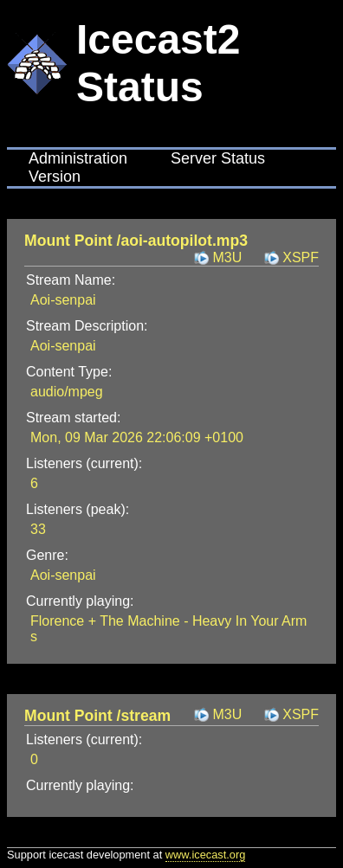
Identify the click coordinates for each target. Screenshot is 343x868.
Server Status (218, 158)
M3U (227, 257)
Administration (78, 158)
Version (55, 177)
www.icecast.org (205, 855)
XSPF (301, 257)
